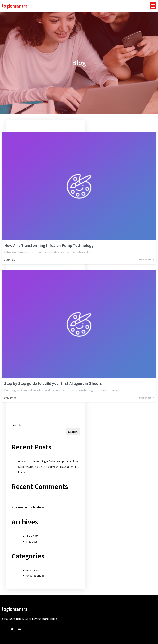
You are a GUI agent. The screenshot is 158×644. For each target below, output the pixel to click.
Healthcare (33, 570)
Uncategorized (35, 576)
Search (16, 425)
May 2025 (32, 542)
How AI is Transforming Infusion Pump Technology (48, 461)
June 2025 (33, 536)
